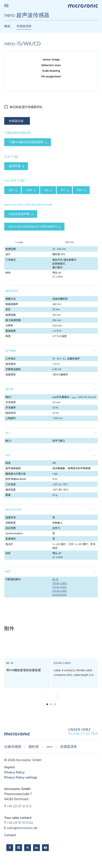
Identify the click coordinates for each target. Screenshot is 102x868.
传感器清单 (24, 26)
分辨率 (9, 326)
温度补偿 (11, 518)
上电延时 (11, 418)
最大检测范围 (13, 320)
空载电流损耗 (13, 369)
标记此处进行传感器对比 (26, 107)
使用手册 (15, 166)
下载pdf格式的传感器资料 (26, 142)
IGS (47, 190)
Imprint (10, 767)
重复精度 (11, 331)
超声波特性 (12, 291)
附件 (8, 572)
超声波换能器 (13, 468)
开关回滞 (11, 403)
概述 (7, 26)
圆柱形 (34, 747)
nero (49, 747)
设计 (8, 254)
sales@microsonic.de (22, 828)
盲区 (8, 310)
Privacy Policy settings (21, 778)
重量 (8, 495)
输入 (8, 433)
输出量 (9, 389)
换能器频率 (12, 304)
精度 (8, 336)
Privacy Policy (14, 773)
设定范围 (11, 528)
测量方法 (11, 299)
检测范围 (11, 249)
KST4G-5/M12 (60, 595)
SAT (11, 190)
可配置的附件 (13, 580)
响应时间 (11, 413)
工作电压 (11, 359)
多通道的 (11, 539)
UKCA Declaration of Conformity (33, 227)
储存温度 (11, 490)
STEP (29, 190)
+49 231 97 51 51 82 (20, 823)
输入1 (8, 441)
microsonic (17, 736)
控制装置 (11, 523)
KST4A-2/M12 (60, 583)
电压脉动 (11, 364)
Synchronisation (14, 534)
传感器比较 (16, 121)
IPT (63, 190)
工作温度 (11, 485)
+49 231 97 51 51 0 (19, 806)
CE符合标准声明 (19, 214)
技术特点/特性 (14, 510)
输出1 (8, 397)
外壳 (8, 455)
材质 (8, 463)
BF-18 (55, 580)
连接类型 (11, 375)
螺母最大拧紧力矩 (16, 474)
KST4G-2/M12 (60, 591)
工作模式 (11, 260)
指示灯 (9, 544)
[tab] (51, 291)
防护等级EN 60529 (16, 479)
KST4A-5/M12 (60, 587)
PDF (80, 190)
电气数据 (11, 351)
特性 (8, 273)
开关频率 (11, 408)
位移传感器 (13, 747)
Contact (10, 835)
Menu (6, 6)
